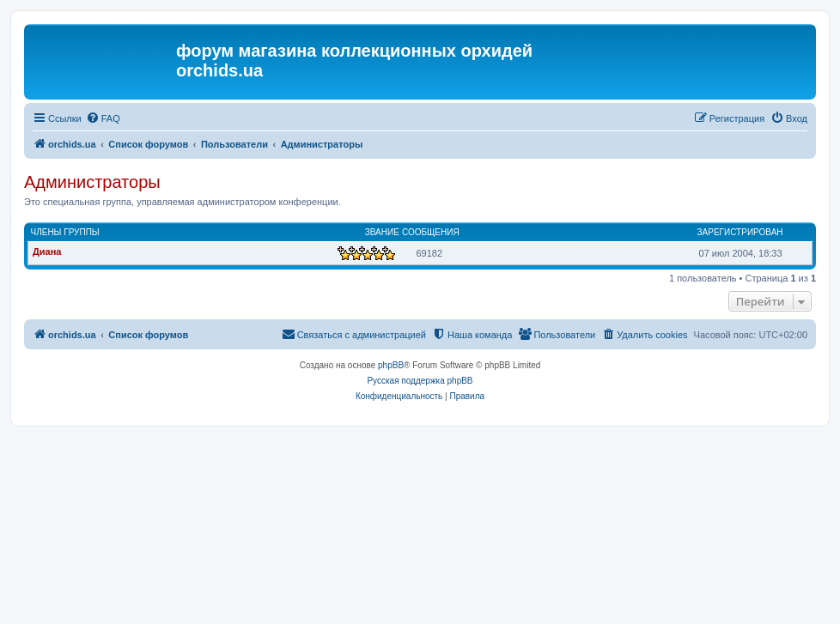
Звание (382, 232)
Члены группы (65, 232)
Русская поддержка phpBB (420, 381)
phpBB (391, 365)
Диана (47, 251)
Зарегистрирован (740, 232)
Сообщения (431, 232)
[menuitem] (103, 118)
